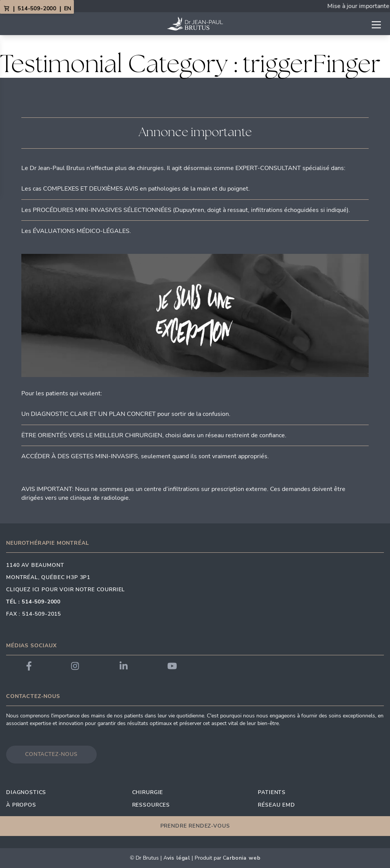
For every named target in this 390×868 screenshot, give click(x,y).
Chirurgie (148, 792)
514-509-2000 (37, 9)
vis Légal (179, 858)
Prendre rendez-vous (195, 826)
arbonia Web (243, 858)
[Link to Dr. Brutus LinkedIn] (124, 666)
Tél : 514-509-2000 (33, 602)
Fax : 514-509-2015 (34, 614)
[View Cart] (6, 9)
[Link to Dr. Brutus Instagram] (75, 666)
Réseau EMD (276, 805)
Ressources (151, 805)
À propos (21, 805)
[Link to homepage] (195, 24)
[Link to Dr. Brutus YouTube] (172, 666)
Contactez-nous (51, 754)
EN (67, 9)
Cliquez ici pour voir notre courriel (66, 590)
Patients (272, 792)
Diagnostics (26, 792)
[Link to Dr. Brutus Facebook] (29, 666)
